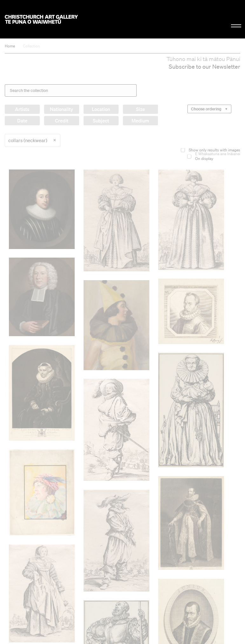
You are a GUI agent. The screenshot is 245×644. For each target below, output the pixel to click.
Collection (31, 46)
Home (10, 46)
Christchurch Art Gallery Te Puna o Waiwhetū (41, 19)
